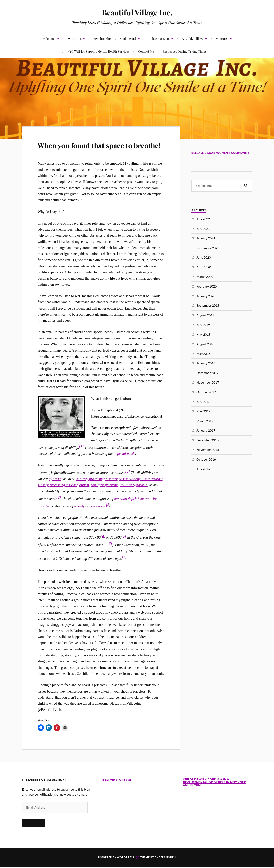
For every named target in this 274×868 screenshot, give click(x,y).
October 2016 (206, 459)
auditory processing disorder (97, 490)
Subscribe (34, 834)
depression (97, 518)
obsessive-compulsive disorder (141, 490)
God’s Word (128, 38)
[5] (124, 548)
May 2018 (203, 353)
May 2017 (203, 411)
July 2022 (203, 219)
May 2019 (203, 334)
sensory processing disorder (58, 497)
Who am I (75, 38)
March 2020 (205, 277)
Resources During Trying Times (185, 51)
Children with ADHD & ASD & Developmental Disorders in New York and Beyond (214, 794)
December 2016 (207, 440)
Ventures (222, 38)
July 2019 (203, 325)
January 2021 (206, 238)
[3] (108, 516)
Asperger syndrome (105, 497)
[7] (124, 569)
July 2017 (203, 401)
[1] (81, 458)
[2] (128, 483)
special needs (125, 465)
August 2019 (205, 315)
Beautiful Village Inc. (137, 12)
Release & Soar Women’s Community (221, 153)
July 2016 (203, 469)
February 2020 (207, 286)
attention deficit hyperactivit (135, 510)
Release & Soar (159, 38)
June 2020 (204, 257)
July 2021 (203, 228)
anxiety (79, 518)
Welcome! (49, 38)
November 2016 (208, 450)
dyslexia (55, 490)
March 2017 (205, 421)
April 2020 (204, 267)
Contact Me (146, 51)
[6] (110, 555)
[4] (103, 548)
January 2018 (206, 363)
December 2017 (207, 373)
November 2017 (208, 382)
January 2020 (206, 296)
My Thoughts (103, 38)
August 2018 (205, 344)
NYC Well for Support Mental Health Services (98, 51)
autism (84, 497)
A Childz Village (193, 38)
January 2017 (206, 430)
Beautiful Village (117, 792)
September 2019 (208, 305)
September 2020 (208, 248)
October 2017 (206, 392)
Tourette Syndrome (134, 497)
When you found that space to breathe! (98, 150)
